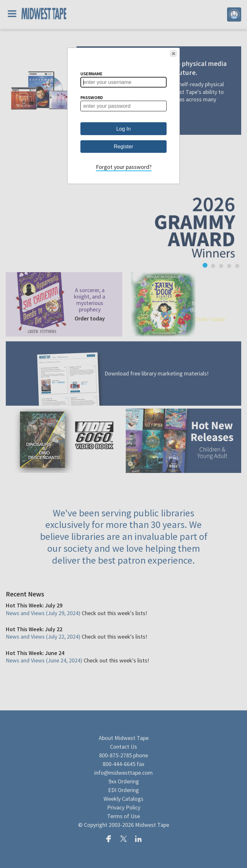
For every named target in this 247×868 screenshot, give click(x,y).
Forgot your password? (124, 167)
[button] (173, 53)
